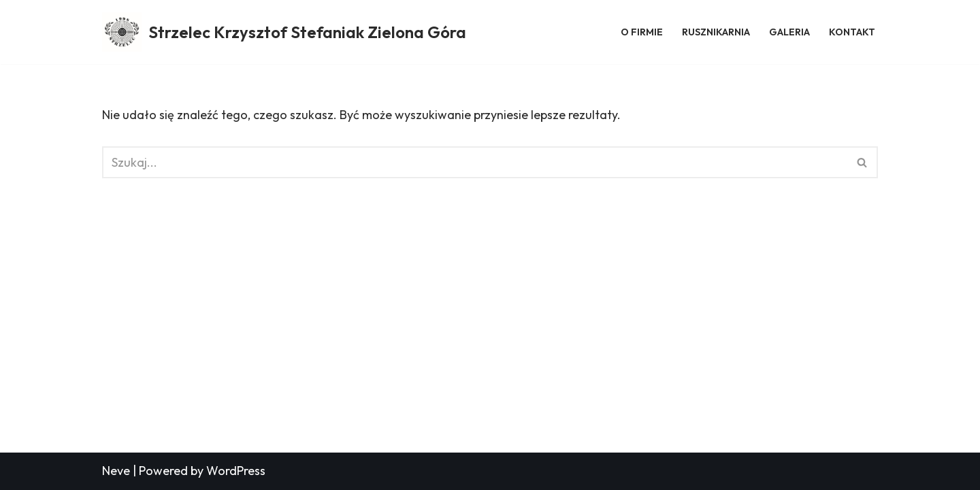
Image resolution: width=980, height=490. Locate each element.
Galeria (789, 32)
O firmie (642, 32)
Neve (116, 471)
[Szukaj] (475, 162)
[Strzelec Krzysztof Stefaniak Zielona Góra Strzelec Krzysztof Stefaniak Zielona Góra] (284, 32)
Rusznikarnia (716, 32)
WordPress (236, 471)
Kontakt (852, 32)
